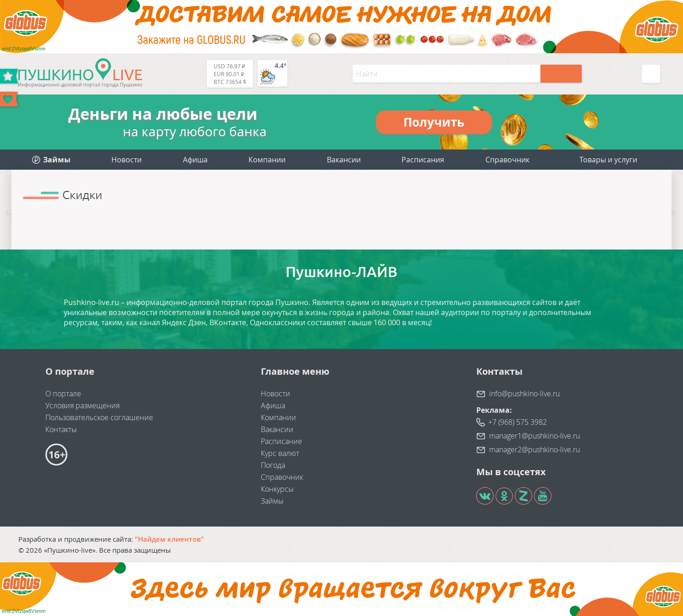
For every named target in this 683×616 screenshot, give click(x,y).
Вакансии (344, 160)
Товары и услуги (608, 160)
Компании (267, 160)
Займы (272, 501)
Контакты (61, 429)
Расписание (281, 441)
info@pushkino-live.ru (524, 394)
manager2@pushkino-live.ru (534, 450)
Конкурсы (277, 489)
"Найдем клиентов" (169, 539)
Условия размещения (83, 405)
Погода (273, 465)
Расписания (423, 160)
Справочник (507, 160)
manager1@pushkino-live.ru (534, 436)
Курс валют (280, 453)
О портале (63, 394)
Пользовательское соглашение (99, 417)
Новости (127, 160)
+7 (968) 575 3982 (518, 422)
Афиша (195, 160)
